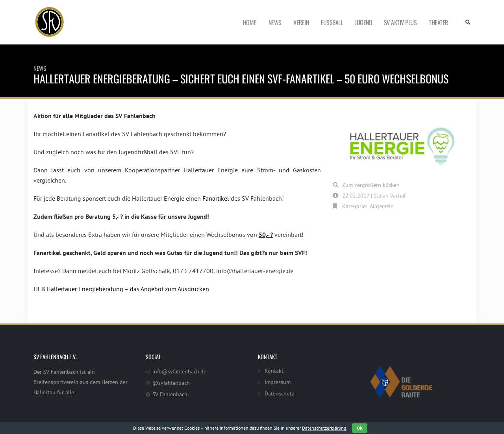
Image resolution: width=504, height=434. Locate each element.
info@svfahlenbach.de (179, 371)
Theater (438, 22)
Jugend (363, 22)
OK (360, 428)
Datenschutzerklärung (324, 428)
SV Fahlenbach (170, 394)
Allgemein (382, 206)
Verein (301, 22)
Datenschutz (279, 393)
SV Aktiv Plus (400, 22)
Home (250, 22)
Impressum (278, 382)
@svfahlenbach (171, 383)
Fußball (332, 22)
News (275, 22)
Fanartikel (216, 198)
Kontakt (274, 370)
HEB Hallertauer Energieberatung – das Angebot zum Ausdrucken (121, 289)
